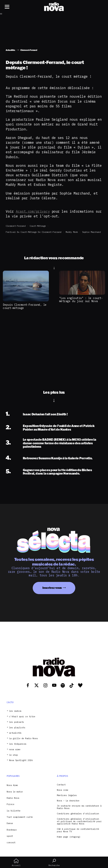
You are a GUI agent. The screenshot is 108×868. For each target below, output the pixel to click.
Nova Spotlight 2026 (21, 760)
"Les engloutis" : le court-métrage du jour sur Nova (81, 300)
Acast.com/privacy (33, 211)
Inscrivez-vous (52, 588)
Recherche (54, 862)
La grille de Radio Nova (23, 738)
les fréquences (18, 744)
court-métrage (38, 226)
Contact (61, 785)
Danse (10, 823)
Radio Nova (13, 798)
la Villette (13, 811)
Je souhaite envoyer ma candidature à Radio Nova (79, 807)
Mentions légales (67, 795)
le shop (13, 755)
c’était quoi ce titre (22, 717)
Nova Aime (12, 785)
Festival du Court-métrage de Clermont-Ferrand (34, 232)
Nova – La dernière (68, 801)
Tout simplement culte (20, 817)
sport (10, 836)
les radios (15, 711)
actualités (15, 733)
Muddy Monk (72, 232)
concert (11, 842)
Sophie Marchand (91, 232)
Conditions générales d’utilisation (78, 814)
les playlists (17, 728)
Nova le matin (15, 792)
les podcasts (17, 722)
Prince (10, 804)
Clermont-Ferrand (16, 226)
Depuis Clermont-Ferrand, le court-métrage (25, 306)
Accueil (16, 862)
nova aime (15, 750)
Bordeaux (12, 830)
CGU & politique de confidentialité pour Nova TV (78, 830)
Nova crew (62, 790)
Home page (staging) (69, 837)
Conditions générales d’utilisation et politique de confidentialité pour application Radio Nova (79, 821)
